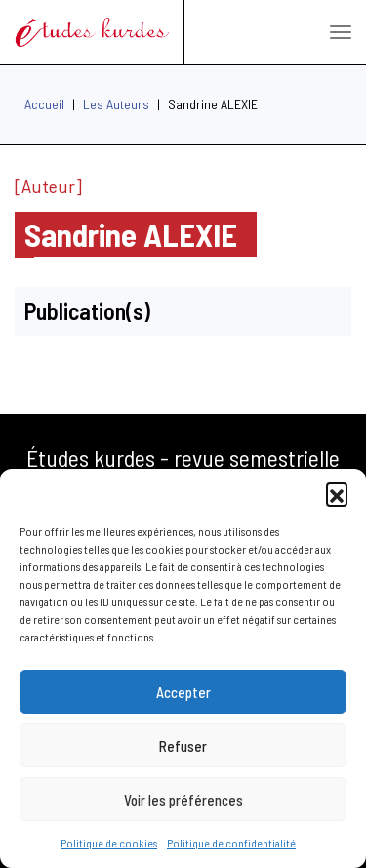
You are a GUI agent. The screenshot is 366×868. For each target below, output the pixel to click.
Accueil (44, 104)
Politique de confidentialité (231, 843)
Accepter (183, 692)
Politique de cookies (109, 843)
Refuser (183, 746)
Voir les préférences (183, 800)
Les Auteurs (116, 104)
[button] (337, 493)
